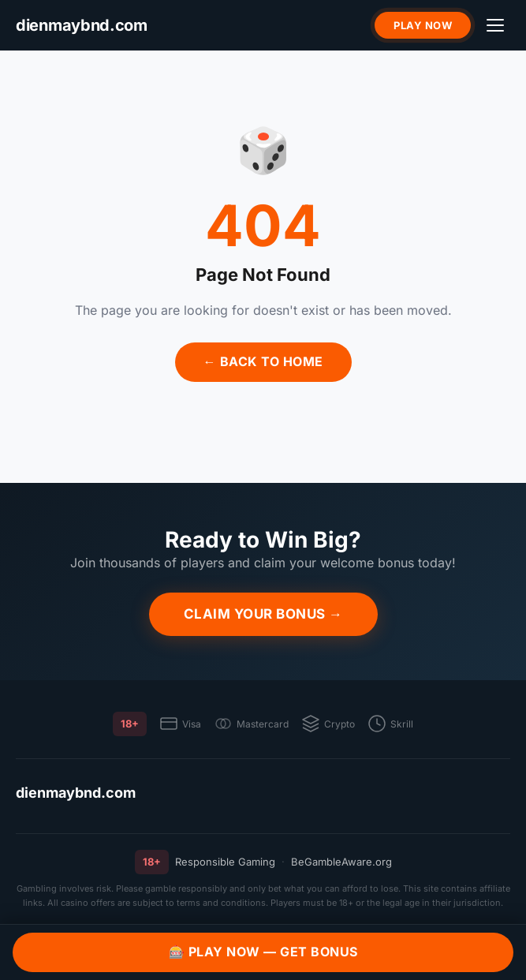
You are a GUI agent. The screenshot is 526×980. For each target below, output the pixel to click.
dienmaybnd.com (76, 793)
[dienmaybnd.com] (82, 26)
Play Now (423, 25)
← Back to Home (263, 361)
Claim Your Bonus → (263, 614)
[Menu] (495, 25)
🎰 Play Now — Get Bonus (263, 952)
